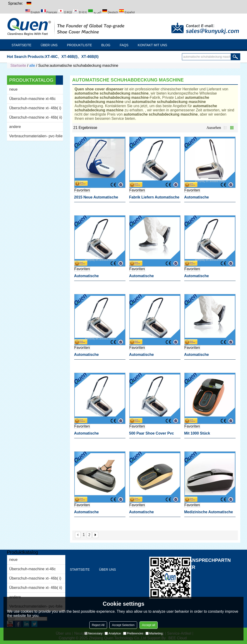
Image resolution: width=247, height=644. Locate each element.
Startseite (22, 45)
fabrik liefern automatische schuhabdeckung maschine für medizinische (154, 199)
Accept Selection (123, 625)
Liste (225, 128)
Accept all (149, 625)
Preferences (133, 633)
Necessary (93, 633)
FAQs (124, 45)
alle (32, 65)
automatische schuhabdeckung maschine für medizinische (154, 277)
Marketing (154, 633)
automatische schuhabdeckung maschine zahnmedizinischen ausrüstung (99, 277)
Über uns (49, 45)
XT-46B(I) (69, 57)
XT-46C (51, 57)
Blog (106, 45)
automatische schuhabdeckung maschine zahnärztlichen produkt (154, 356)
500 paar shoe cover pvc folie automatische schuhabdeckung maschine (154, 435)
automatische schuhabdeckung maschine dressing (209, 199)
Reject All (98, 625)
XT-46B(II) (90, 57)
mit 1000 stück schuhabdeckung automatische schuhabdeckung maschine (209, 435)
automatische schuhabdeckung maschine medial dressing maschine (99, 356)
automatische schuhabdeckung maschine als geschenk (99, 513)
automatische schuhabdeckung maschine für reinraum (209, 356)
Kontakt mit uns (153, 45)
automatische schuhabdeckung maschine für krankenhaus (99, 435)
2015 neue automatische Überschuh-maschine (96, 199)
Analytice (113, 633)
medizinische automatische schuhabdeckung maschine (209, 513)
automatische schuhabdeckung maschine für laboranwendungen (154, 513)
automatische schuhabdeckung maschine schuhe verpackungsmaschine (209, 277)
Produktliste (79, 45)
